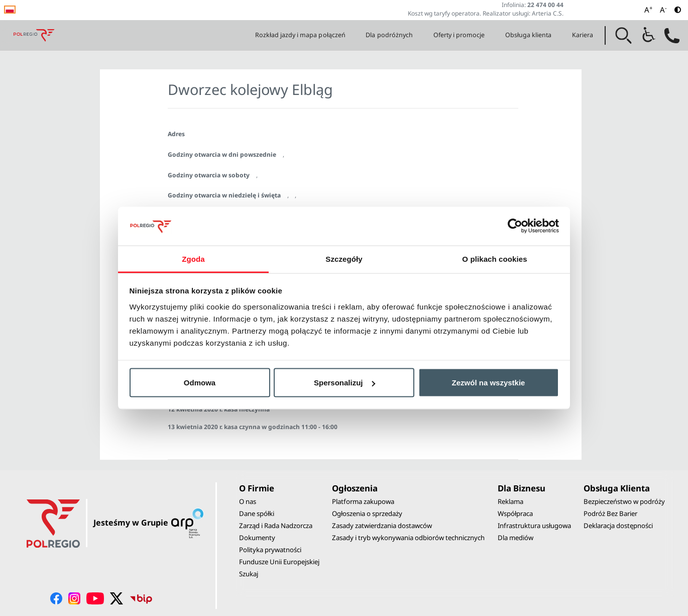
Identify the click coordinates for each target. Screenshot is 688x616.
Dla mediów (515, 538)
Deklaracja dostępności (618, 526)
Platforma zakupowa (363, 501)
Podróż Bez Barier (610, 514)
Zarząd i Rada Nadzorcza (276, 526)
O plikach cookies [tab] (494, 259)
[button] (624, 36)
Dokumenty (257, 538)
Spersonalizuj (345, 383)
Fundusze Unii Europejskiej (279, 562)
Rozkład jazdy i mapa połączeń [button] (300, 35)
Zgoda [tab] (193, 259)
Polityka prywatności (270, 550)
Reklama (510, 501)
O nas (248, 501)
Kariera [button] (583, 35)
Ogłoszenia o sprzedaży (367, 514)
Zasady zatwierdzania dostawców (382, 526)
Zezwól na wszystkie (489, 383)
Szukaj (249, 574)
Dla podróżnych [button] (389, 35)
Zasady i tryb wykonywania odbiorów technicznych (408, 538)
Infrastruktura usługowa (534, 526)
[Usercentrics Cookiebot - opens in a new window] (515, 226)
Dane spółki (257, 514)
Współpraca (515, 514)
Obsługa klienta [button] (529, 35)
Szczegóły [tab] (344, 259)
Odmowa (200, 383)
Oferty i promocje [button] (459, 35)
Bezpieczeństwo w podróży (624, 501)
